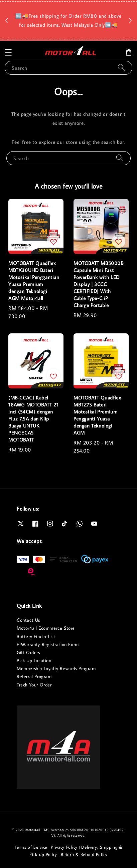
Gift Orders (28, 652)
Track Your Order (34, 685)
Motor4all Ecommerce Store (46, 628)
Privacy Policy (64, 847)
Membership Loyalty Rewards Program (56, 668)
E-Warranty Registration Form (48, 644)
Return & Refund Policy (84, 854)
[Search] (121, 68)
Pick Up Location (34, 660)
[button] (8, 52)
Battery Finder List (36, 636)
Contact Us (28, 620)
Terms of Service (31, 847)
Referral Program (34, 676)
